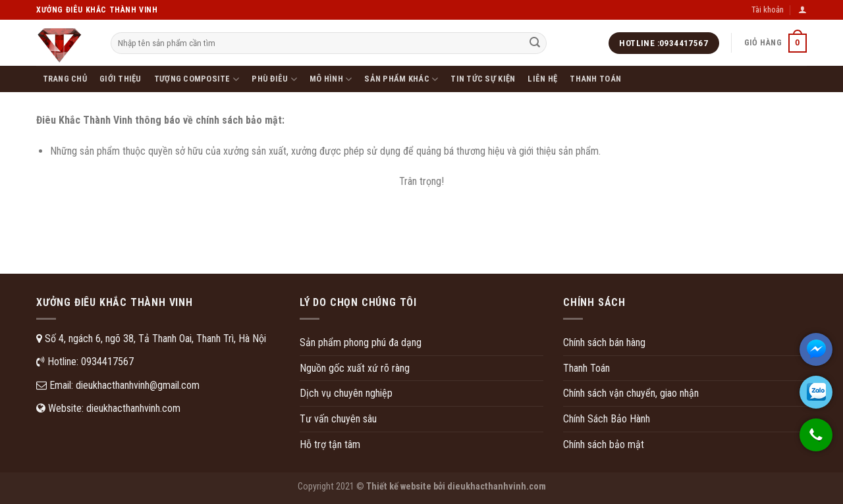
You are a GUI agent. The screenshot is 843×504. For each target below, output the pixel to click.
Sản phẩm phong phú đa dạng (361, 342)
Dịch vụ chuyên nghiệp (346, 393)
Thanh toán (595, 79)
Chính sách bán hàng (604, 342)
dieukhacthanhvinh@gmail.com (138, 385)
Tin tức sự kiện (483, 79)
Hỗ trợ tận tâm (330, 444)
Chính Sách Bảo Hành (607, 419)
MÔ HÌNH (331, 79)
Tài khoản (768, 10)
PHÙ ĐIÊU (274, 79)
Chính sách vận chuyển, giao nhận (631, 393)
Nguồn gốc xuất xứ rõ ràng (355, 368)
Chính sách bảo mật (604, 444)
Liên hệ (542, 79)
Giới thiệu (121, 79)
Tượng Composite (197, 79)
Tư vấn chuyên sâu (338, 419)
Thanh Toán (586, 368)
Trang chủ (65, 79)
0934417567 (107, 362)
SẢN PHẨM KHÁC (401, 79)
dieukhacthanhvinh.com (133, 408)
